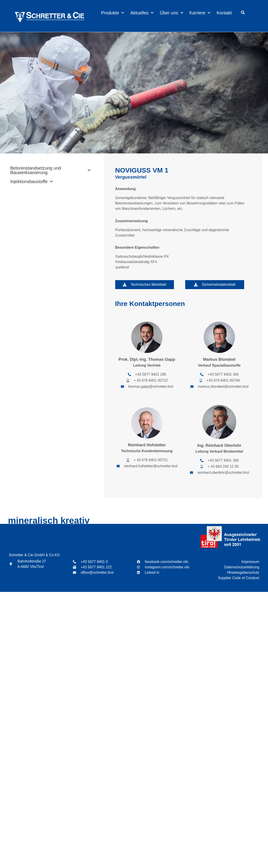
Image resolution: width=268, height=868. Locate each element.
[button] (243, 13)
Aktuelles (142, 13)
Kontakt (224, 13)
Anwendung (126, 189)
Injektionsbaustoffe (32, 182)
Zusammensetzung (132, 221)
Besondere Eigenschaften (137, 247)
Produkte (113, 13)
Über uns (171, 13)
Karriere (200, 13)
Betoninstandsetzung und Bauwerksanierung (50, 170)
